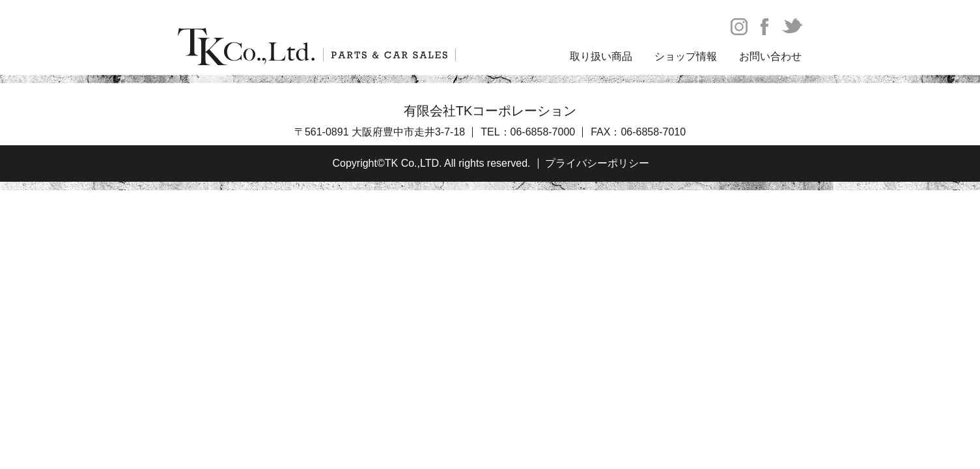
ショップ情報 (686, 56)
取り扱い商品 (601, 56)
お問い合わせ (770, 56)
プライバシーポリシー (597, 163)
